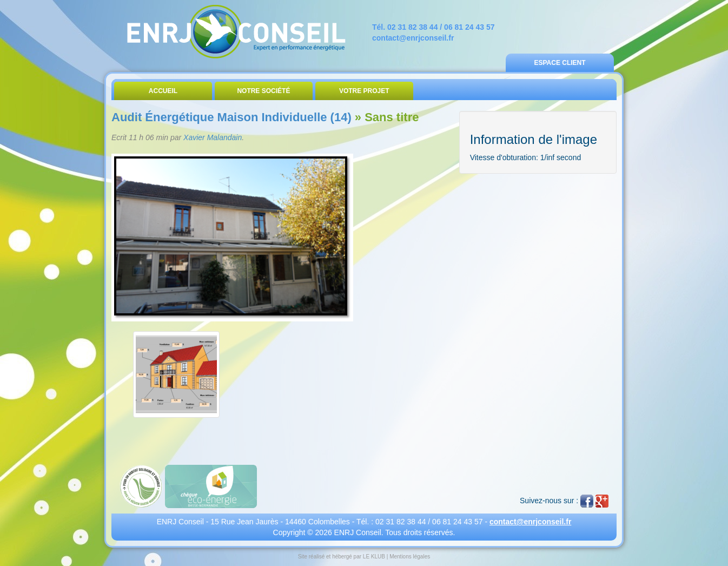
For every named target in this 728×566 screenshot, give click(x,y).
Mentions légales (410, 557)
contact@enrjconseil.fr (413, 38)
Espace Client (560, 63)
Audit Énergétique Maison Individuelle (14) (231, 117)
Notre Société (263, 91)
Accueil (163, 91)
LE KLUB (374, 557)
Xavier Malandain (213, 137)
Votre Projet (364, 91)
